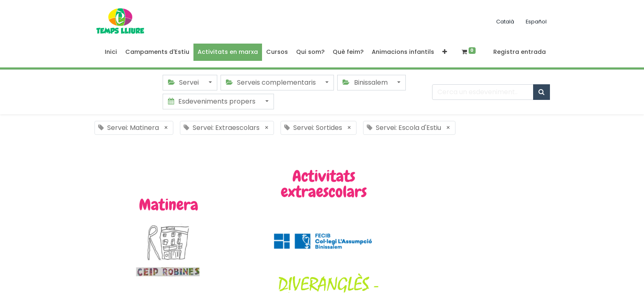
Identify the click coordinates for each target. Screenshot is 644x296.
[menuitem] (111, 52)
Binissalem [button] (366, 82)
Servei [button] (184, 82)
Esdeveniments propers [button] (213, 101)
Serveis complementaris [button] (272, 82)
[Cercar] (542, 92)
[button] (445, 52)
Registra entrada (520, 52)
